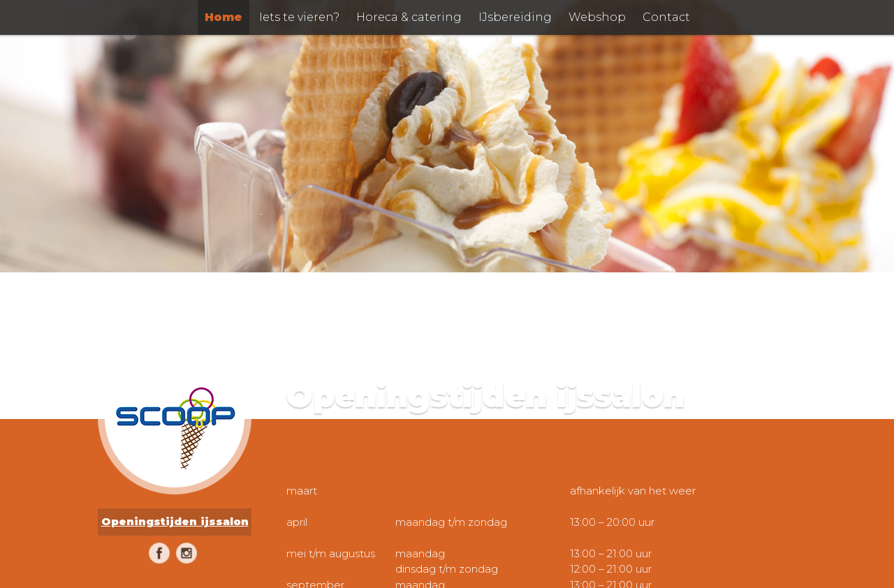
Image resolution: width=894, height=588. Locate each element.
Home (223, 17)
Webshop (597, 17)
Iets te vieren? (299, 17)
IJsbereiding (515, 17)
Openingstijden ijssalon (175, 521)
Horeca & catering (409, 17)
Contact (666, 17)
